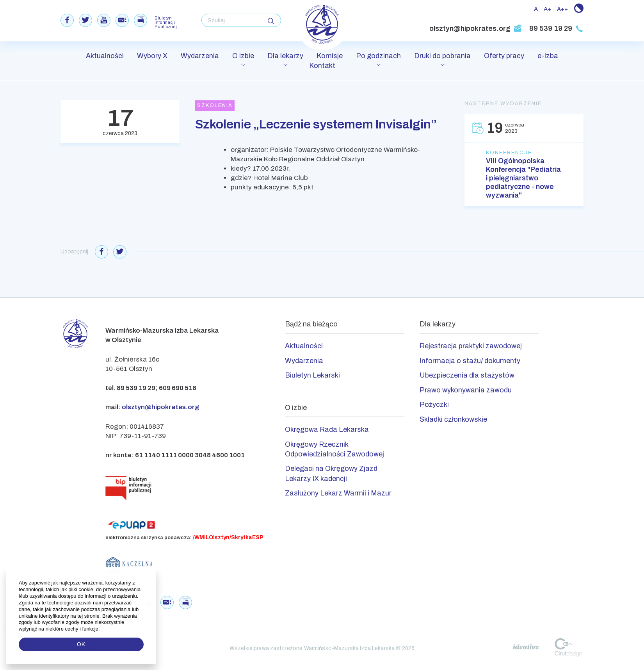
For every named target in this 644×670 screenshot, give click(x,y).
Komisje (330, 56)
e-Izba (548, 56)
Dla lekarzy (285, 56)
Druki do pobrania (442, 56)
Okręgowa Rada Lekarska (327, 429)
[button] (101, 629)
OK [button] (81, 644)
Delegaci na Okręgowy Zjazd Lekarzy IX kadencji (331, 473)
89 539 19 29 (556, 29)
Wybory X (152, 56)
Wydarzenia (200, 56)
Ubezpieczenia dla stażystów (467, 375)
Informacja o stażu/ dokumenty (470, 361)
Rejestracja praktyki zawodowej (471, 346)
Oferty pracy (504, 56)
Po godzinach (378, 56)
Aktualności (105, 56)
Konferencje (509, 153)
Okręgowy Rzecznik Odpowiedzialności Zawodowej (334, 449)
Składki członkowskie (453, 419)
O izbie (243, 56)
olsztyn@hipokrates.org (476, 29)
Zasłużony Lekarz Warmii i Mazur (338, 493)
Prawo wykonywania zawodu (466, 390)
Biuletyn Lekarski (312, 375)
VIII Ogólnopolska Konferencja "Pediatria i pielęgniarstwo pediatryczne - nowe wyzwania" (523, 178)
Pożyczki (434, 404)
